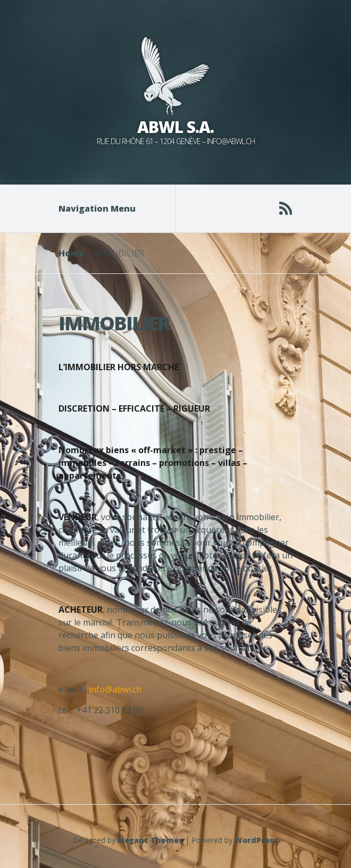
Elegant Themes (150, 840)
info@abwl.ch (115, 689)
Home (71, 253)
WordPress (256, 840)
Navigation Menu (104, 208)
